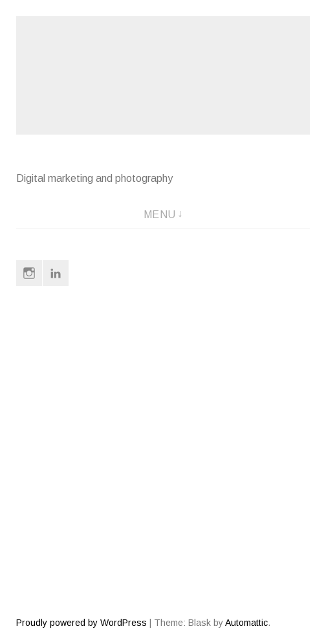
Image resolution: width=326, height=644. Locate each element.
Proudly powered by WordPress (81, 623)
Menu (160, 215)
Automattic (246, 623)
